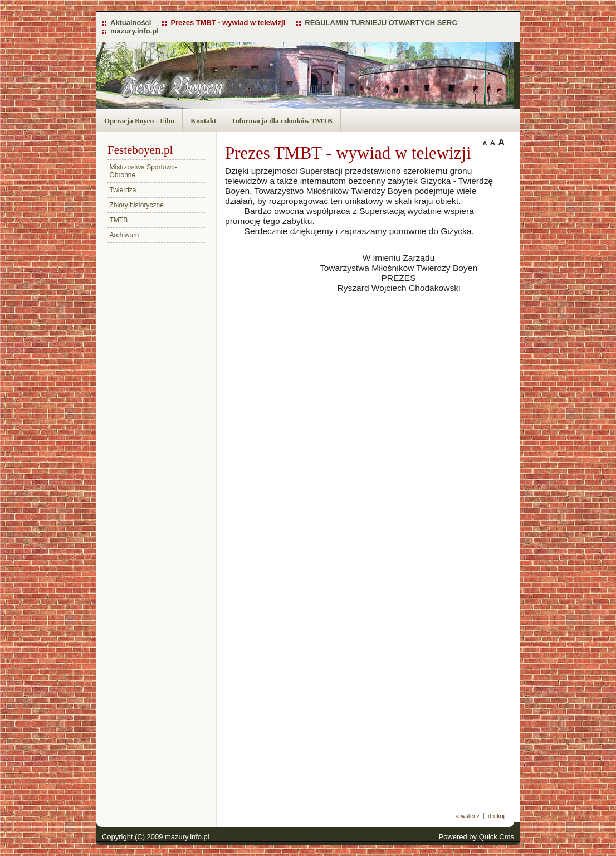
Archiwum (124, 235)
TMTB (119, 220)
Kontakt (203, 121)
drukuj (496, 816)
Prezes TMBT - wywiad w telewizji (228, 23)
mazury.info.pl (135, 31)
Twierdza (123, 190)
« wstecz (468, 816)
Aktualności (131, 23)
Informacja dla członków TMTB (282, 121)
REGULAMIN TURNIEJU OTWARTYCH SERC (381, 23)
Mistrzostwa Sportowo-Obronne (143, 171)
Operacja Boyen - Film (139, 121)
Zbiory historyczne (137, 205)
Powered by (476, 837)
